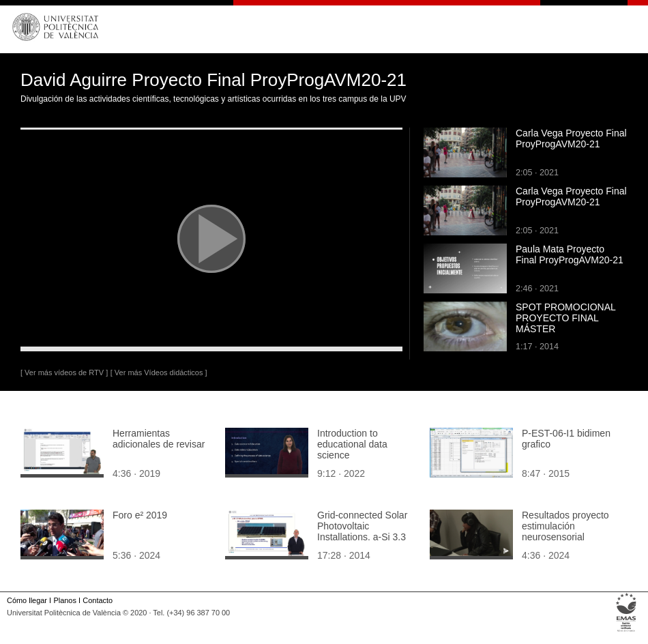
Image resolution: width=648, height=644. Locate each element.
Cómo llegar (27, 600)
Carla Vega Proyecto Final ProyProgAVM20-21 (571, 138)
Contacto (98, 600)
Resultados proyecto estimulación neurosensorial (565, 526)
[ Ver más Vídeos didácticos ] (159, 372)
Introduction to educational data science (352, 444)
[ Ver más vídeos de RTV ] (64, 372)
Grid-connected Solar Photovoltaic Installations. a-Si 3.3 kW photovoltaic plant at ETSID (363, 537)
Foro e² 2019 (140, 515)
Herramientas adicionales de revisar (159, 439)
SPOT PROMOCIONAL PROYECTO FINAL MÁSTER (565, 318)
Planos (64, 600)
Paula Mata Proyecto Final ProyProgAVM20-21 (570, 254)
